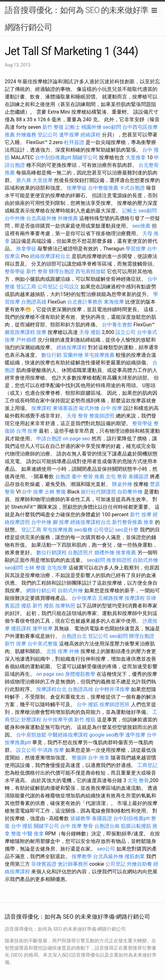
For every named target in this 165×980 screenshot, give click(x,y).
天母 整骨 (77, 416)
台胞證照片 (80, 553)
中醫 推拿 (33, 834)
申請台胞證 (49, 439)
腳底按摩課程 (20, 332)
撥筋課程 (21, 628)
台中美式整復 (43, 644)
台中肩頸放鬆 (31, 735)
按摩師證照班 (115, 704)
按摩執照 (65, 606)
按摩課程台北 (51, 689)
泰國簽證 (138, 477)
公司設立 (69, 287)
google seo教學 (107, 735)
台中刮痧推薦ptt (53, 157)
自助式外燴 (145, 560)
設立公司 (126, 332)
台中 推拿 (99, 758)
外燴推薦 (68, 218)
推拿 (149, 522)
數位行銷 (51, 355)
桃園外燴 (91, 127)
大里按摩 (43, 180)
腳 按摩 (61, 522)
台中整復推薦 (103, 188)
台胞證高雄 (34, 302)
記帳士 (73, 127)
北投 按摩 (57, 651)
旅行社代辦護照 (98, 492)
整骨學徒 (15, 271)
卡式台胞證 (132, 188)
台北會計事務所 (85, 302)
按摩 (41, 332)
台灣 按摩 (27, 431)
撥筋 (26, 606)
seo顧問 (112, 127)
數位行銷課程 (51, 553)
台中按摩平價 (58, 720)
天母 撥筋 (90, 332)
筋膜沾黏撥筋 (136, 826)
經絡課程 (91, 135)
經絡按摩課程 (72, 347)
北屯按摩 (57, 568)
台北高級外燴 (41, 218)
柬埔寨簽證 (65, 408)
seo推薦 (141, 226)
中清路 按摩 (51, 750)
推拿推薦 (126, 553)
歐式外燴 (89, 408)
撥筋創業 (135, 856)
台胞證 (63, 477)
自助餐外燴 (130, 492)
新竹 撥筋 (43, 606)
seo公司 (106, 849)
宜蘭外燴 (73, 355)
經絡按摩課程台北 (50, 256)
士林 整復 (55, 492)
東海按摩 (114, 302)
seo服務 (83, 530)
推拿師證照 (119, 560)
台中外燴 (15, 218)
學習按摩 (136, 249)
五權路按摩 (111, 598)
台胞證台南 (107, 826)
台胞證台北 (74, 636)
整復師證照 (102, 416)
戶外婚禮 (26, 340)
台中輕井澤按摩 (112, 689)
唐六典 (24, 180)
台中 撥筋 (87, 704)
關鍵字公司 (85, 157)
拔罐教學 (80, 818)
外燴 (74, 651)
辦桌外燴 (122, 484)
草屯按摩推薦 (99, 355)
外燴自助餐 (139, 864)
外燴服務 (26, 135)
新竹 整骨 (37, 271)
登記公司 (48, 135)
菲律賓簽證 (44, 864)
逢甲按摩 (69, 135)
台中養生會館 (117, 325)
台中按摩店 (84, 598)
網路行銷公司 (41, 591)
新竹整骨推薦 (127, 522)
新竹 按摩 (141, 515)
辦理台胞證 (62, 271)
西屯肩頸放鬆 (91, 271)
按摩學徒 (77, 188)
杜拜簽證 (74, 142)
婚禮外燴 (104, 553)
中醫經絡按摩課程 (68, 735)
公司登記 (48, 287)
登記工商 (26, 287)
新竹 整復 (53, 127)
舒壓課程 (31, 720)
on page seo (77, 439)
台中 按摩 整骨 (77, 826)
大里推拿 (136, 157)
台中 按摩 (111, 408)
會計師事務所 (73, 864)
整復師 (79, 758)
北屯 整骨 (116, 477)
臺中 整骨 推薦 (88, 477)
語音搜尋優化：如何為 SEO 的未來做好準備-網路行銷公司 (82, 19)
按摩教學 (82, 856)
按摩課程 (41, 408)
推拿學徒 (26, 249)
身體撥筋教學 (80, 674)
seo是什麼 (127, 530)
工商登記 (147, 765)
